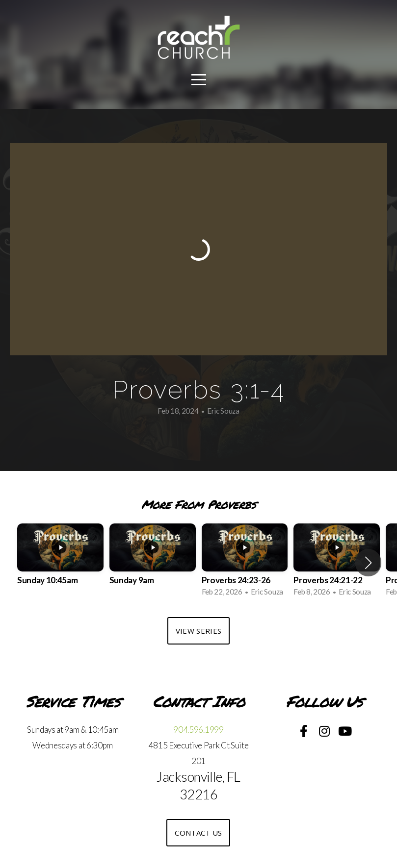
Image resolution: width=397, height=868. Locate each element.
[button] (368, 563)
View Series (198, 631)
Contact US (198, 833)
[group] (60, 563)
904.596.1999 (198, 730)
